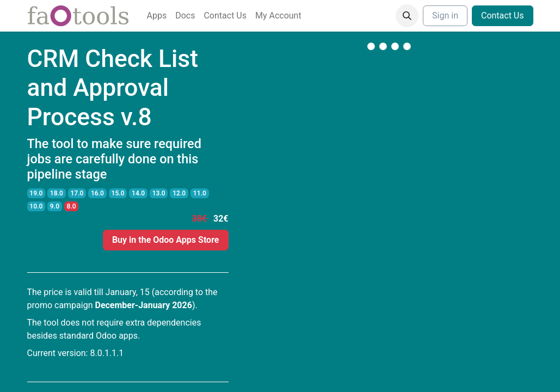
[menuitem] (157, 16)
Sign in (445, 16)
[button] (407, 16)
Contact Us (503, 16)
